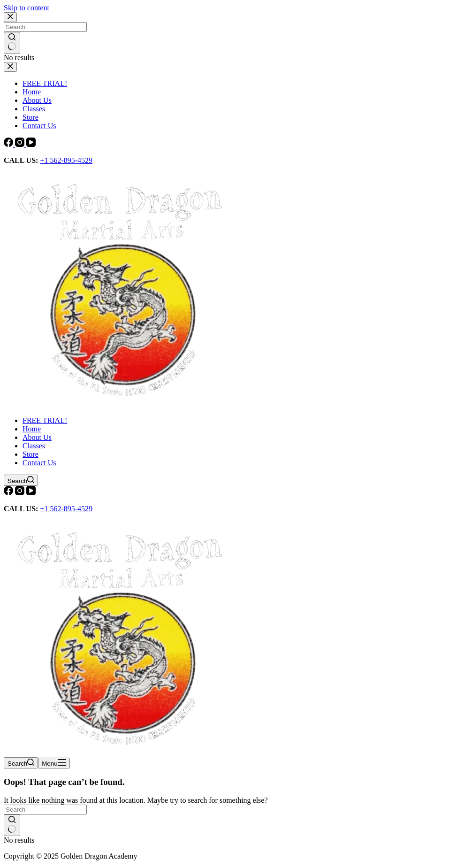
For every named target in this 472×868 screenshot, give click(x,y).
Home (32, 429)
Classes (34, 446)
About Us (37, 437)
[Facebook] (9, 144)
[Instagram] (21, 144)
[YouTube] (31, 144)
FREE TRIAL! (45, 420)
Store (30, 454)
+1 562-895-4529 (66, 160)
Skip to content (27, 8)
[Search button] (12, 825)
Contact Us (39, 463)
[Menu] (54, 763)
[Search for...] (45, 810)
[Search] (21, 480)
